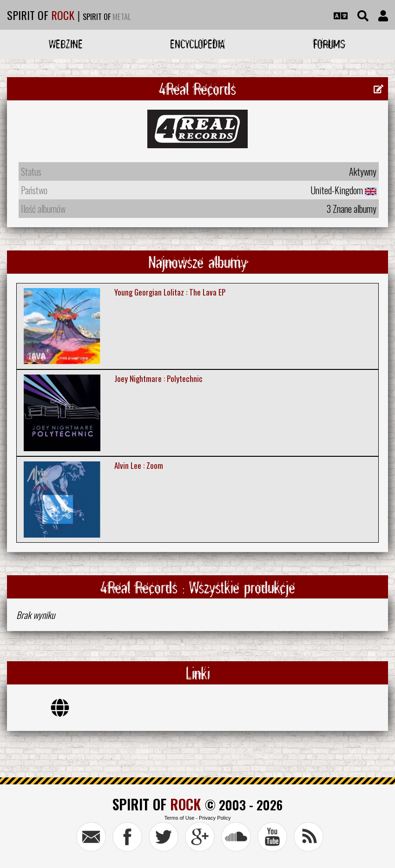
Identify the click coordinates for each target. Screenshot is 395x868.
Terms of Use (179, 818)
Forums (329, 44)
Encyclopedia (197, 44)
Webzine (66, 44)
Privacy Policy (215, 818)
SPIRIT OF (41, 15)
